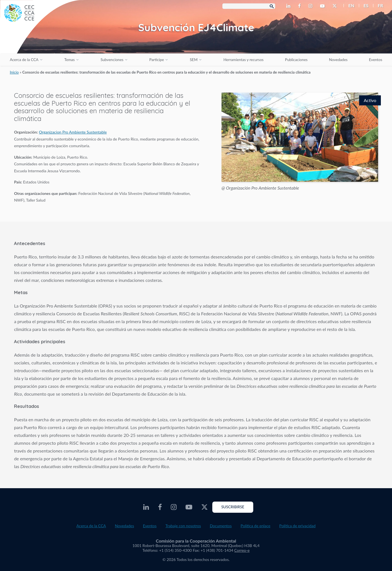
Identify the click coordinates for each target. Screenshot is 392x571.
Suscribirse (233, 507)
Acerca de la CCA (24, 60)
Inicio (14, 72)
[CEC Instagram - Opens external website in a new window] (311, 6)
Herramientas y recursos (244, 60)
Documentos (221, 526)
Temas (70, 60)
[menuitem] (349, 6)
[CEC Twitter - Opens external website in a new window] (336, 6)
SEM (194, 60)
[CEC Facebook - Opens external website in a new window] (300, 6)
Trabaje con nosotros (183, 526)
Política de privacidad (297, 526)
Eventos (375, 60)
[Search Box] (249, 6)
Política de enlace (256, 526)
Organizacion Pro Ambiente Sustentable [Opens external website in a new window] (73, 132)
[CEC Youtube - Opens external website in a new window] (323, 6)
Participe (157, 60)
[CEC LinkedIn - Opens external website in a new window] (289, 6)
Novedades (338, 60)
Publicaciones (296, 60)
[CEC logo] (42, 42)
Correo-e (242, 550)
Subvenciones (112, 60)
